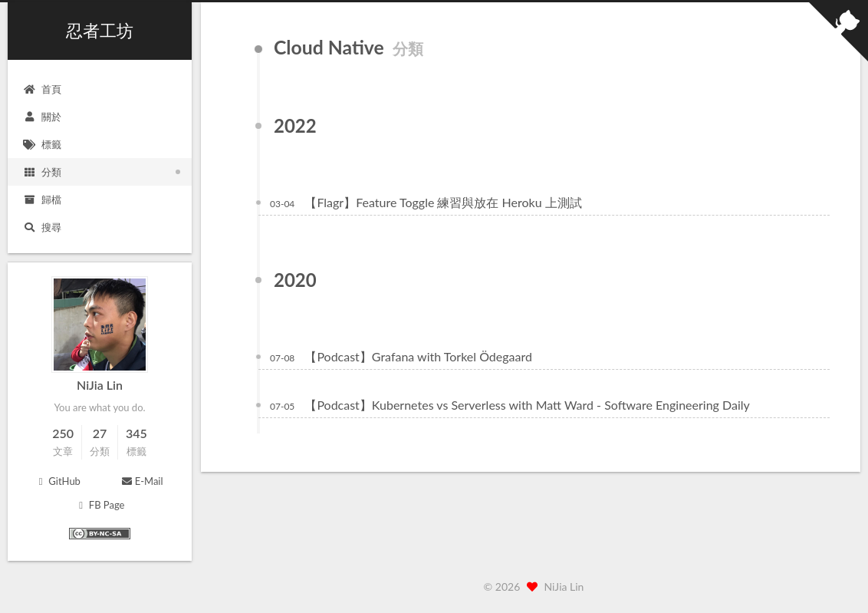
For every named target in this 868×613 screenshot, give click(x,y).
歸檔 (42, 199)
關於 (42, 117)
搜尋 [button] (42, 227)
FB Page (100, 505)
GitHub (58, 481)
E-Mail (141, 481)
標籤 (42, 144)
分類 (42, 172)
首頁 (42, 89)
